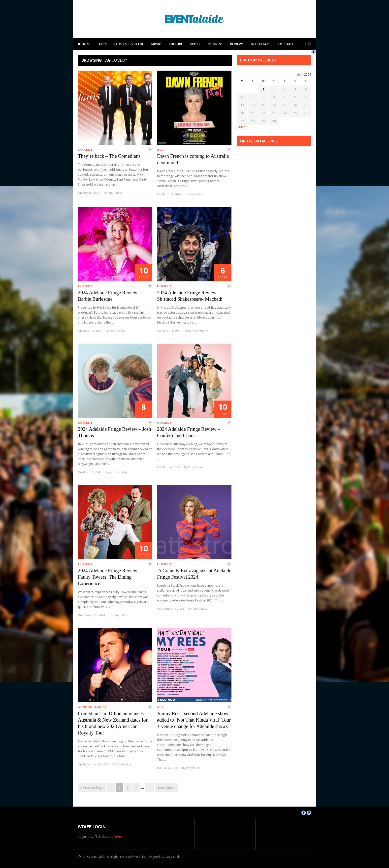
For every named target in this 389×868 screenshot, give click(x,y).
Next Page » (166, 788)
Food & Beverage (129, 44)
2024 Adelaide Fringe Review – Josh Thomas (114, 432)
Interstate (261, 44)
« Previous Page (92, 788)
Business (216, 44)
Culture (176, 44)
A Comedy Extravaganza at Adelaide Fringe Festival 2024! (194, 574)
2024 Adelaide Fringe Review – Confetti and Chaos (189, 432)
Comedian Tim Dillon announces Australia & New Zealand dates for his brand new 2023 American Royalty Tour (113, 723)
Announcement (92, 707)
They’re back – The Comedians (109, 156)
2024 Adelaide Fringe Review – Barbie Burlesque (109, 296)
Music (156, 44)
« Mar (241, 127)
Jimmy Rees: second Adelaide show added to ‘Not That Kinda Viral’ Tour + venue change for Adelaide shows (194, 720)
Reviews (237, 44)
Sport (196, 44)
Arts (103, 44)
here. (118, 837)
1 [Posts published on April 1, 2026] (263, 89)
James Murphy (198, 331)
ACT (161, 150)
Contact (286, 44)
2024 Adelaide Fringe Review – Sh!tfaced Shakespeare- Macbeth (190, 296)
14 (150, 788)
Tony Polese (115, 193)
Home (87, 44)
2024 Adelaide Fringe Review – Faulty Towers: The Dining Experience (109, 577)
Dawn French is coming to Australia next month (193, 159)
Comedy (85, 150)
